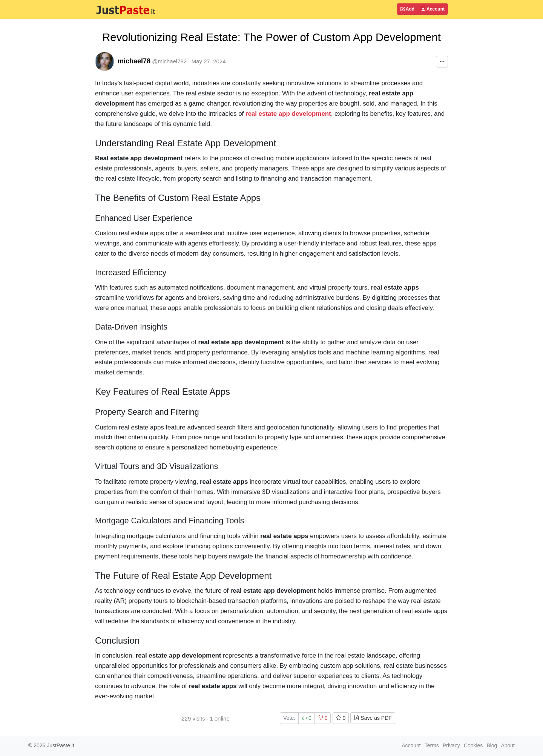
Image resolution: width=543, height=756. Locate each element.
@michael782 (169, 61)
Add (407, 9)
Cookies (473, 745)
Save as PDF (373, 718)
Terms (432, 745)
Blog (492, 745)
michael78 (134, 61)
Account (433, 9)
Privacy (451, 745)
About (508, 745)
